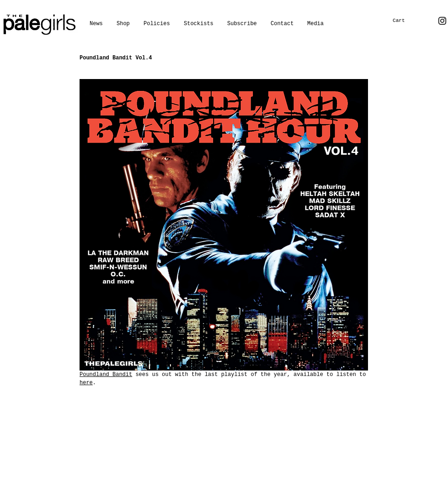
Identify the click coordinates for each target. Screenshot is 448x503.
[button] (315, 24)
